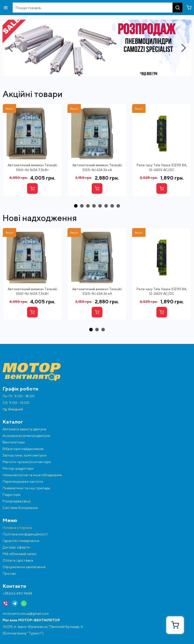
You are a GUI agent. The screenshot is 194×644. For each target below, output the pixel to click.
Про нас (9, 573)
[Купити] (32, 188)
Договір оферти (16, 547)
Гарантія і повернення (21, 541)
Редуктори (11, 495)
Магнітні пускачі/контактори (27, 462)
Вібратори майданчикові (23, 449)
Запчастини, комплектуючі (25, 455)
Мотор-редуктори (18, 468)
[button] (76, 206)
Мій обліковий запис (20, 554)
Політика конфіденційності (25, 534)
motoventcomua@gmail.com (26, 614)
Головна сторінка (17, 528)
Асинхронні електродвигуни (26, 436)
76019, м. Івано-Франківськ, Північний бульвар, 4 (43, 627)
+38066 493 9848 (17, 593)
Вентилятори (14, 442)
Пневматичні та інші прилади (26, 488)
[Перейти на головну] (97, 372)
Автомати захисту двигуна (24, 429)
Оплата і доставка (18, 560)
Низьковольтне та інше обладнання (32, 475)
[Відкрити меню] (6, 8)
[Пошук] (178, 8)
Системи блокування (20, 508)
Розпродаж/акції (17, 501)
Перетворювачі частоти (23, 481)
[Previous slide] (11, 48)
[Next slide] (183, 48)
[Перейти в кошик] (189, 8)
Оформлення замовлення (24, 567)
